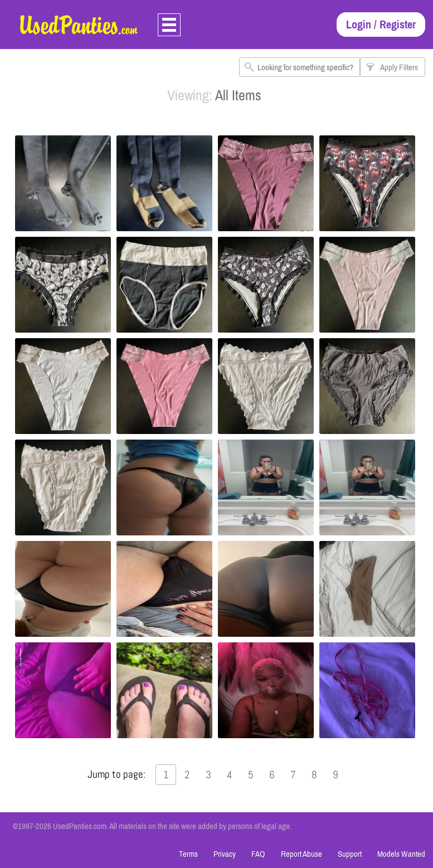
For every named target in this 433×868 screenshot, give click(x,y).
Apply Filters (399, 67)
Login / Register (381, 24)
